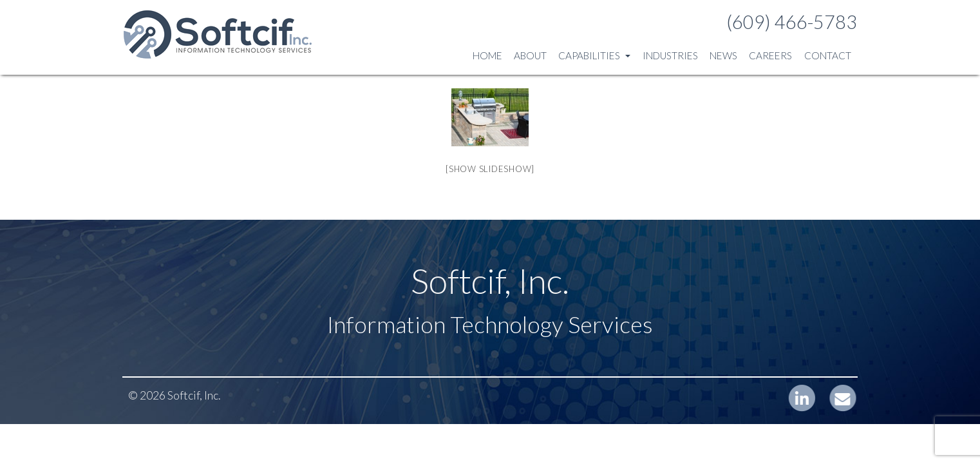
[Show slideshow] (490, 169)
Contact (828, 55)
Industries (670, 55)
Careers (770, 55)
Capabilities (594, 55)
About (530, 55)
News (723, 55)
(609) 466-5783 (792, 22)
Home (487, 55)
